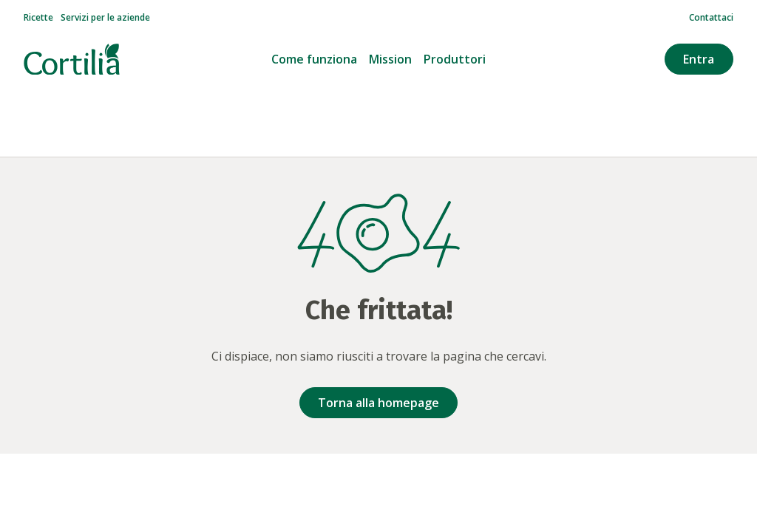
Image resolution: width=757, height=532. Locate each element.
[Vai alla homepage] (72, 59)
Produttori (455, 59)
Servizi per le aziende (105, 18)
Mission (390, 59)
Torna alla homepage (378, 403)
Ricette (38, 18)
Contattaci (711, 18)
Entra (699, 59)
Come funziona (314, 59)
